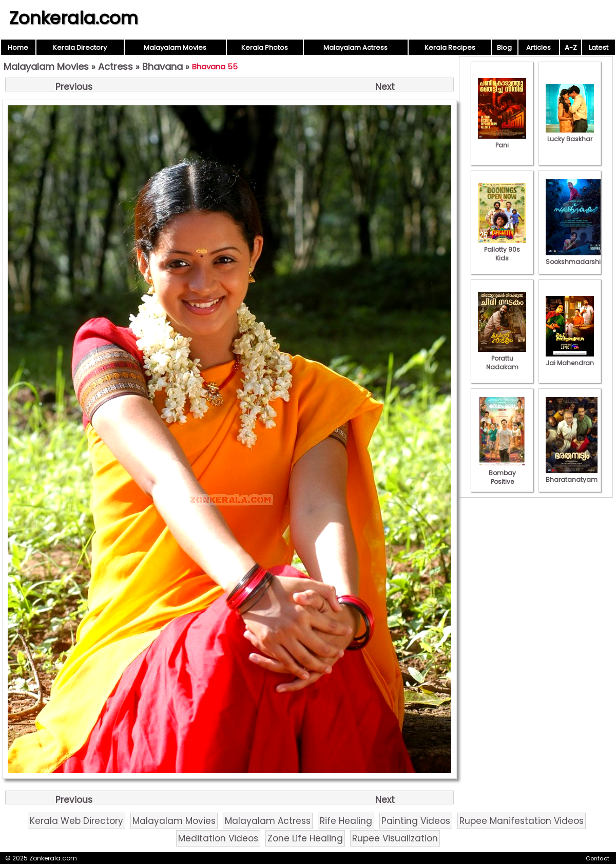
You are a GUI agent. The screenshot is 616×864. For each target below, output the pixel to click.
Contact (598, 858)
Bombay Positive (502, 473)
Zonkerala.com (73, 18)
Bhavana (162, 67)
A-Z (571, 48)
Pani (502, 141)
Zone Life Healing (305, 838)
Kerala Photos (265, 48)
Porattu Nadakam (502, 358)
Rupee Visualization (395, 838)
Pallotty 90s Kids (502, 249)
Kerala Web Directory (76, 821)
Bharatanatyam (572, 475)
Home (18, 48)
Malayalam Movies (175, 48)
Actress (115, 67)
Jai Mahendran (570, 359)
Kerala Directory (80, 48)
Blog (504, 48)
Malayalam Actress (355, 48)
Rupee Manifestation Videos (522, 821)
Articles (538, 48)
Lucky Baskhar (570, 135)
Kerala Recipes (450, 48)
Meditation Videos (218, 838)
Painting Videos (416, 821)
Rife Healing (346, 821)
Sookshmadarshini (576, 257)
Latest (599, 48)
